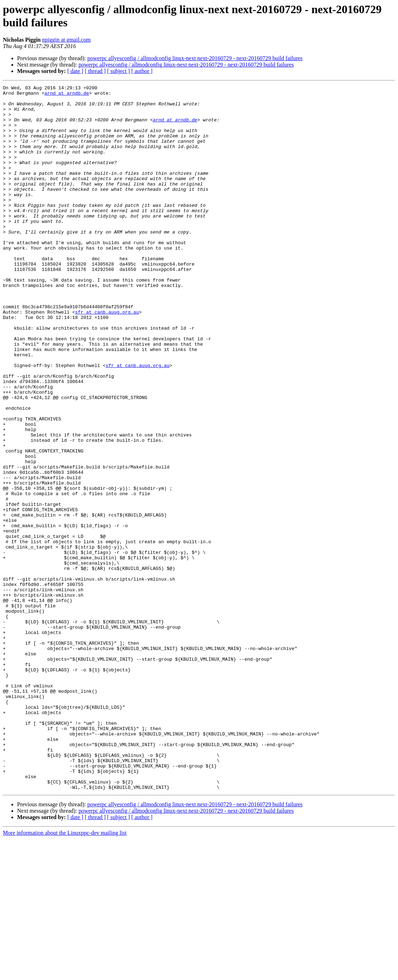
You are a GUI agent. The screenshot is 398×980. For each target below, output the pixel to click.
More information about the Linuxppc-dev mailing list (65, 974)
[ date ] (75, 71)
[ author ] (142, 71)
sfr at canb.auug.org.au (107, 358)
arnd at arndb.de (67, 95)
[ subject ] (119, 71)
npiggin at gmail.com (66, 40)
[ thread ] (95, 71)
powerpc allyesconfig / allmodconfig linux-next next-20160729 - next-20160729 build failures (195, 58)
